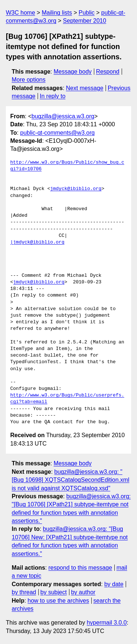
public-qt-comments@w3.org (57, 133)
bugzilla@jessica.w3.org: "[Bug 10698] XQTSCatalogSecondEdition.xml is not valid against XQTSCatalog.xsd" (71, 480)
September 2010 (84, 21)
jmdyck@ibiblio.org (76, 189)
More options (29, 80)
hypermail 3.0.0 (106, 623)
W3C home (20, 13)
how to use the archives (58, 601)
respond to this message (80, 568)
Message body (73, 72)
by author (83, 592)
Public (87, 13)
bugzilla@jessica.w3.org (63, 116)
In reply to (53, 96)
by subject (54, 592)
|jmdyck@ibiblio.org (37, 242)
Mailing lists (57, 13)
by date (114, 584)
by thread (24, 592)
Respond (108, 72)
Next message (85, 88)
